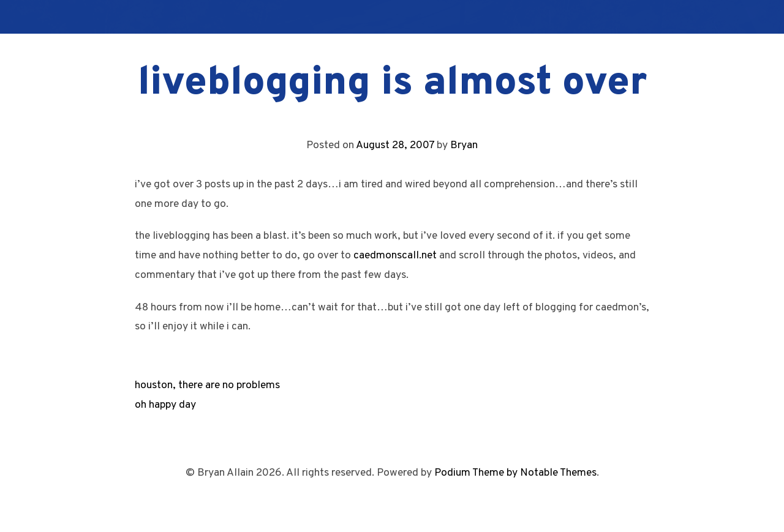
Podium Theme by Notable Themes (515, 473)
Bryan (464, 145)
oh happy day (165, 405)
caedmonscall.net (395, 256)
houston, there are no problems (207, 385)
